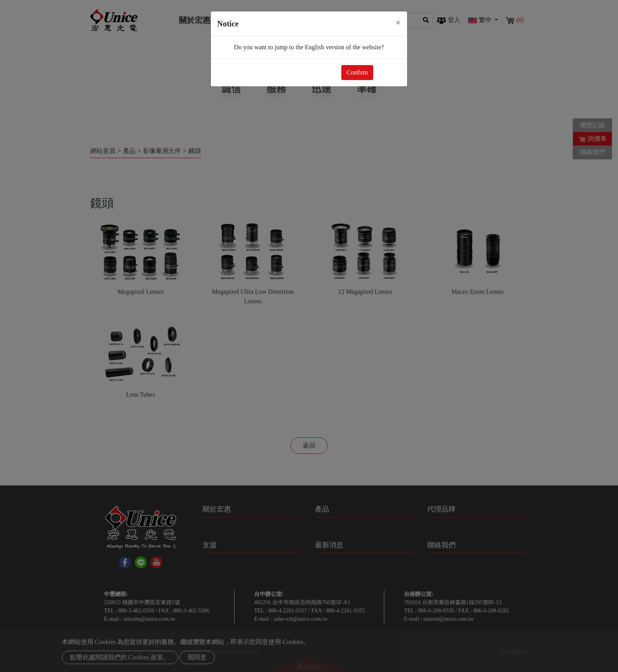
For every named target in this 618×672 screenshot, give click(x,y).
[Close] (398, 22)
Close (389, 72)
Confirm (357, 72)
